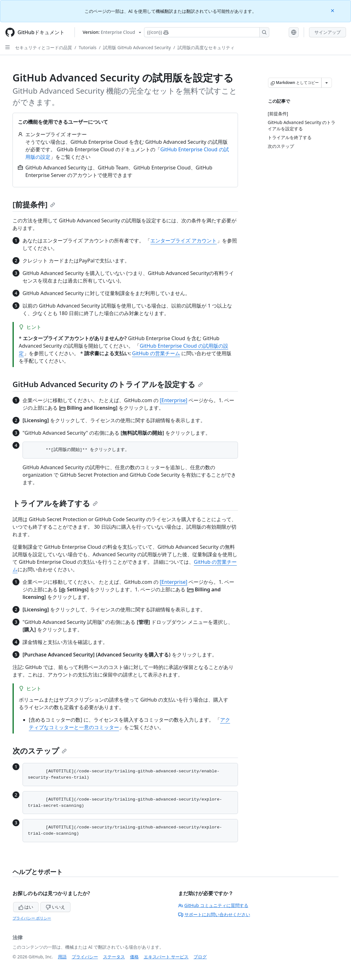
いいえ (55, 907)
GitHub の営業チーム (156, 353)
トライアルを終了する (55, 503)
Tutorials (88, 47)
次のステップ (40, 751)
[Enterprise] (173, 400)
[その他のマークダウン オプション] (327, 83)
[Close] (333, 10)
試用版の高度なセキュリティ (206, 47)
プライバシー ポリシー (32, 918)
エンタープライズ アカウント (183, 241)
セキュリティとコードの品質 (44, 47)
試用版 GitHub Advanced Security (137, 47)
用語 (62, 957)
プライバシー (85, 957)
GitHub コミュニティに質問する (213, 905)
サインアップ (328, 32)
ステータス (114, 957)
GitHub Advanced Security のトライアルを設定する (108, 384)
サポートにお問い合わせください (214, 914)
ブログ (200, 957)
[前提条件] (34, 204)
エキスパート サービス (166, 957)
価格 (134, 957)
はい (26, 907)
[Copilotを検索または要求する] (207, 32)
